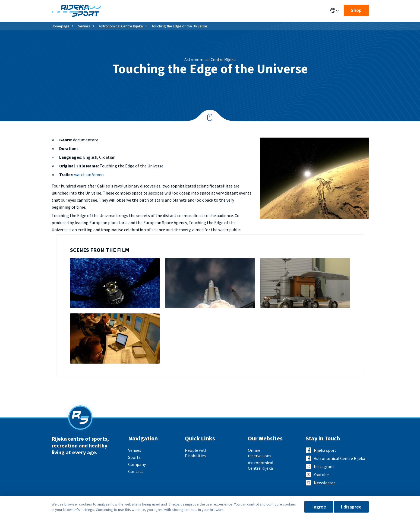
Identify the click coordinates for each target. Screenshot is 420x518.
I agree (319, 507)
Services (145, 11)
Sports (168, 11)
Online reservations (260, 453)
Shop (356, 10)
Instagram (324, 466)
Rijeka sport (325, 450)
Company (137, 464)
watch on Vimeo (89, 174)
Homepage (61, 26)
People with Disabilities (196, 453)
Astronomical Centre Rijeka (121, 26)
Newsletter (324, 483)
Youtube (321, 475)
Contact (219, 11)
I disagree (351, 507)
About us (193, 11)
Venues (121, 11)
